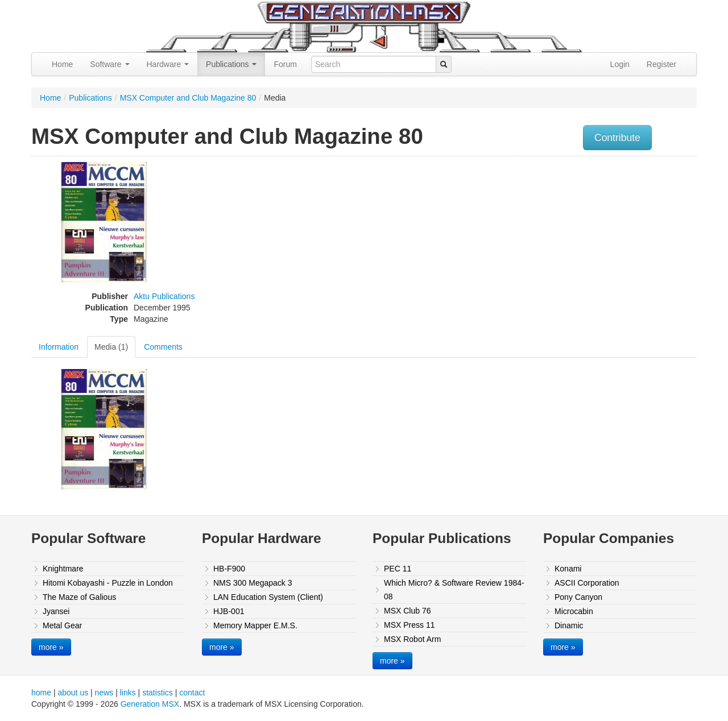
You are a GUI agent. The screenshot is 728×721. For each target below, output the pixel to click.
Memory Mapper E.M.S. (255, 625)
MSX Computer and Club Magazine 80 (188, 98)
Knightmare (63, 569)
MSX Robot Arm (412, 639)
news (104, 693)
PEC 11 (398, 569)
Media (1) (111, 347)
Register (661, 64)
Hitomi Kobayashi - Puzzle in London (108, 583)
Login (620, 64)
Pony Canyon (578, 597)
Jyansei (56, 611)
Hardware (168, 64)
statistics (158, 693)
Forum (285, 64)
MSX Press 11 (409, 625)
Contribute (617, 138)
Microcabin (574, 611)
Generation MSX (150, 704)
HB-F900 (229, 569)
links (128, 693)
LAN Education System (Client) (268, 597)
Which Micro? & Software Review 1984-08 (454, 590)
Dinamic (569, 625)
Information (59, 347)
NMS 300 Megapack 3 (253, 583)
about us (73, 693)
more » (51, 647)
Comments (163, 347)
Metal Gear (62, 625)
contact (192, 693)
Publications (231, 64)
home (41, 693)
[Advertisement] (582, 242)
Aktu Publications (164, 296)
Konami (568, 569)
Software (109, 64)
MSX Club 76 (407, 611)
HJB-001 (229, 611)
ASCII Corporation (587, 583)
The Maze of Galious (79, 597)
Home (62, 64)
